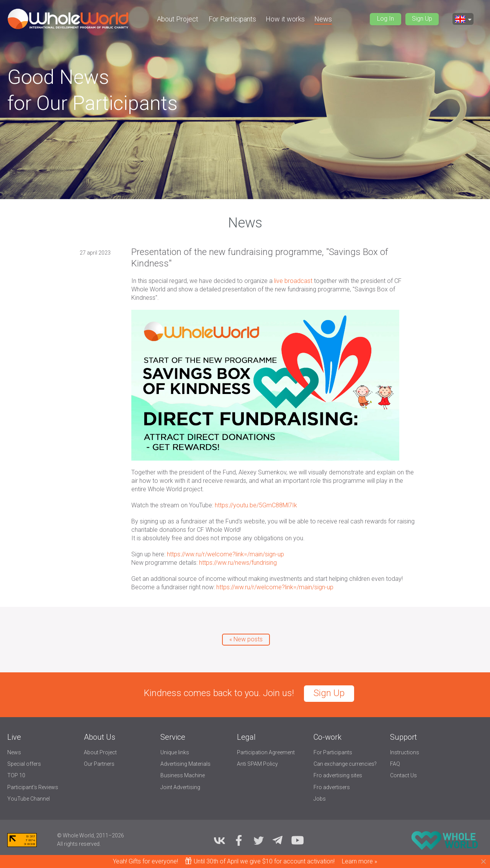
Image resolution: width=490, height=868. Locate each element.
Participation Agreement (266, 752)
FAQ (395, 764)
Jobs (320, 799)
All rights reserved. (79, 844)
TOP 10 (16, 775)
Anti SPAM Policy (257, 764)
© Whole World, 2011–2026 (91, 835)
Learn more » (359, 861)
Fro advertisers (332, 787)
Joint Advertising (180, 787)
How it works (285, 19)
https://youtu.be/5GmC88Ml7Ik (256, 505)
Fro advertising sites (338, 775)
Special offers (24, 764)
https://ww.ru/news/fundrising (238, 563)
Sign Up (422, 19)
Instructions (405, 752)
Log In (385, 19)
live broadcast (293, 281)
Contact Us (403, 775)
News (323, 19)
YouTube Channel (29, 799)
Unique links (175, 752)
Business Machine (183, 775)
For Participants (232, 19)
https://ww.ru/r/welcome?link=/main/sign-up (225, 554)
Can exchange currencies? (345, 764)
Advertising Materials (185, 764)
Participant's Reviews (33, 787)
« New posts (246, 639)
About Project (178, 19)
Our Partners (99, 764)
